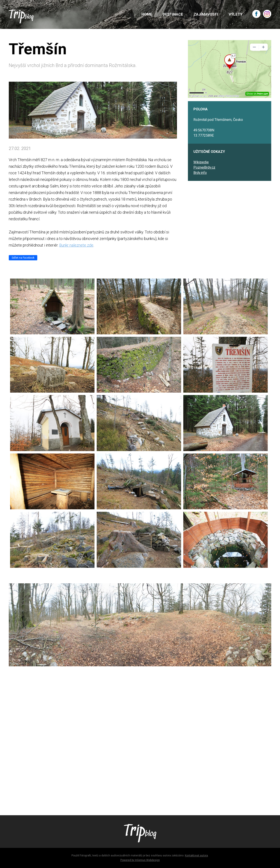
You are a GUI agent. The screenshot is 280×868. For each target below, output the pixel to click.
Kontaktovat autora (196, 856)
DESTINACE (173, 14)
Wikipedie (201, 162)
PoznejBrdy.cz (204, 167)
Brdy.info (200, 173)
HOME (147, 14)
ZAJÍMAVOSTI (206, 14)
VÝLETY (235, 14)
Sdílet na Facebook (23, 258)
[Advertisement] (140, 744)
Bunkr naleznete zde (76, 245)
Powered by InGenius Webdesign (140, 860)
